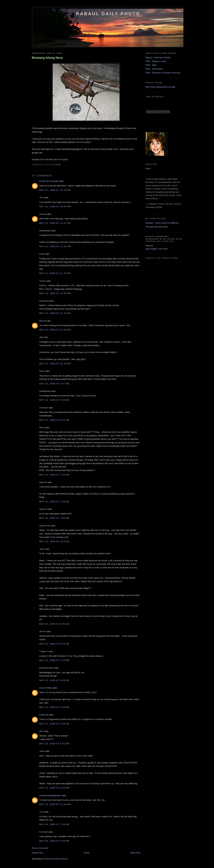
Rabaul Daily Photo (108, 14)
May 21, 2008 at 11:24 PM (55, 246)
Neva (43, 159)
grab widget (151, 249)
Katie (42, 254)
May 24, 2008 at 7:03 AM (54, 824)
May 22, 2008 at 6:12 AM (54, 420)
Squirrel (43, 482)
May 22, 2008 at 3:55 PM (54, 680)
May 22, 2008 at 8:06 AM (54, 624)
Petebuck (44, 715)
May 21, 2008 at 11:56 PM (55, 293)
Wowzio (149, 246)
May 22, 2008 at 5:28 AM (54, 400)
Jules (42, 549)
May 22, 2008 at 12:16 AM (55, 313)
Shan (42, 371)
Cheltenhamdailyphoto (50, 795)
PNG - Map (151, 65)
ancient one (45, 526)
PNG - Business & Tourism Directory (163, 73)
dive (41, 731)
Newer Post (37, 853)
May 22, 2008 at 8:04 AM (54, 541)
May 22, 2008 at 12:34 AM (55, 364)
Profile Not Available (49, 181)
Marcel (43, 321)
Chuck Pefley (46, 688)
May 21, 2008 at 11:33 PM (55, 273)
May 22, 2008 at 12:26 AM (55, 330)
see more (163, 249)
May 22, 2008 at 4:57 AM (54, 384)
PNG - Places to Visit (156, 61)
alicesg (43, 214)
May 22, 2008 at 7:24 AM (54, 475)
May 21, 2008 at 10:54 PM (55, 207)
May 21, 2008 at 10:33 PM (55, 190)
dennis (42, 631)
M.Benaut (44, 301)
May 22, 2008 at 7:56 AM (54, 518)
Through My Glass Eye (156, 227)
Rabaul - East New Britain (158, 57)
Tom (41, 198)
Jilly (41, 337)
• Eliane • (44, 651)
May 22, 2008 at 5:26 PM (54, 724)
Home (87, 853)
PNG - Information (154, 69)
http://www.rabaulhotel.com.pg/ (160, 87)
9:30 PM (57, 165)
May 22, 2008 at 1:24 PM (54, 660)
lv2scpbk (44, 832)
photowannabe (46, 668)
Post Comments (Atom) (56, 859)
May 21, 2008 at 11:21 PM (55, 223)
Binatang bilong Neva (47, 58)
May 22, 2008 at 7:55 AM (54, 502)
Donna (42, 281)
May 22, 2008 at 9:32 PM (54, 788)
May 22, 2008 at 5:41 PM (54, 744)
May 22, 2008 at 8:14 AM (54, 644)
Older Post (135, 853)
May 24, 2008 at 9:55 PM (54, 841)
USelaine (44, 408)
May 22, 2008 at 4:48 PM (54, 707)
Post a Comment (40, 848)
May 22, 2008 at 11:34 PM (55, 804)
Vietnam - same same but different (162, 223)
